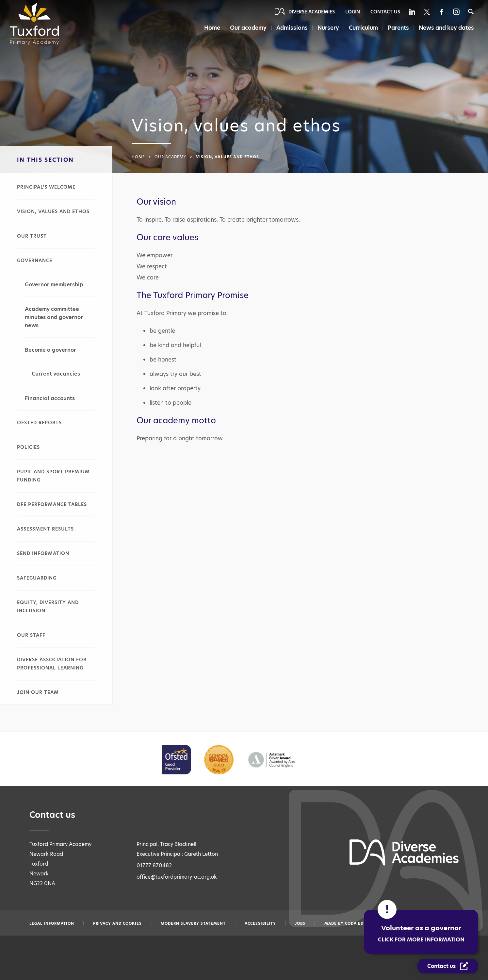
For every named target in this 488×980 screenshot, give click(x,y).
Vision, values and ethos (53, 211)
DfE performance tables (52, 504)
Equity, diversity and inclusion (48, 607)
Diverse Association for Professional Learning (52, 664)
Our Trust (32, 236)
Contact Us (385, 12)
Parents (398, 28)
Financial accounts (50, 398)
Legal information (52, 923)
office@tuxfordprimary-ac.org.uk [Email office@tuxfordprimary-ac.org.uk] (177, 877)
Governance (35, 261)
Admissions (291, 28)
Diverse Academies (312, 12)
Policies (28, 447)
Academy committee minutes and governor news (54, 317)
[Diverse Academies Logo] (37, 24)
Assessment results (45, 529)
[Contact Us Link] (448, 966)
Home (211, 28)
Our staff (31, 635)
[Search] (471, 12)
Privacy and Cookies (117, 923)
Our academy (247, 28)
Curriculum (363, 28)
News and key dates (446, 28)
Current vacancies (56, 374)
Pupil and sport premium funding (53, 476)
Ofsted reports (39, 423)
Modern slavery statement (193, 923)
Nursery (328, 28)
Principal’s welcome (46, 187)
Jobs (300, 923)
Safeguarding (37, 578)
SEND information (43, 553)
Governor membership (54, 285)
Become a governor (50, 350)
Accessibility (260, 923)
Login (353, 12)
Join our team (38, 692)
